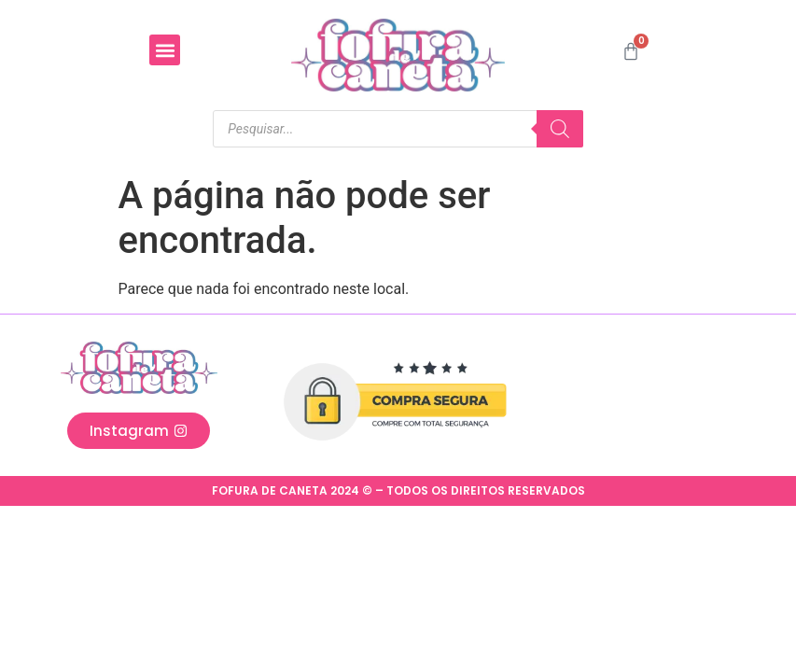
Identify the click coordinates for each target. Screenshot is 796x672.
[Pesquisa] (560, 129)
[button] (165, 50)
